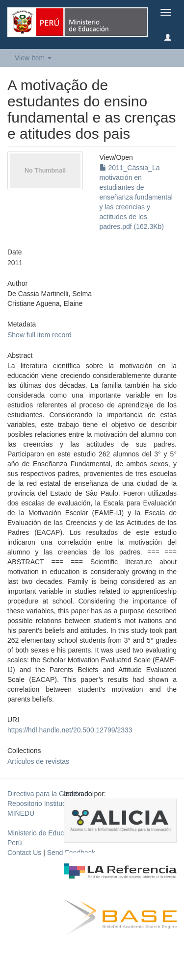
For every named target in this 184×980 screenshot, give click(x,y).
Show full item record (39, 335)
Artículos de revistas (38, 761)
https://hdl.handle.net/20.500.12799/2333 (70, 730)
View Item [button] (33, 58)
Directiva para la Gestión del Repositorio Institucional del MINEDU (51, 804)
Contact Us (24, 853)
